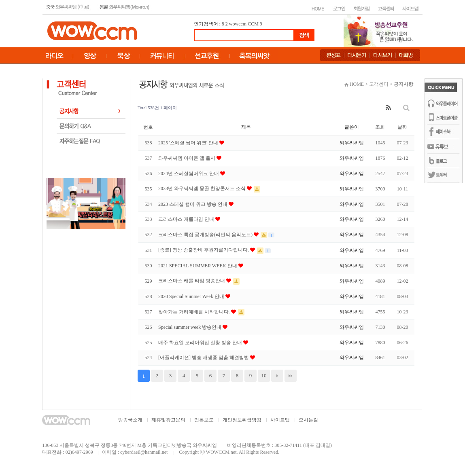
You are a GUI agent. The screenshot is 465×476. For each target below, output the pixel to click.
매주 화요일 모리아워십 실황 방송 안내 (201, 343)
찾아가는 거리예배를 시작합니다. (195, 312)
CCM (253, 24)
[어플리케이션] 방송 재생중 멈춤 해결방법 (204, 358)
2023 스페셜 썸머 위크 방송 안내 (193, 204)
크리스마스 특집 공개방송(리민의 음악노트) (206, 235)
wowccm (238, 24)
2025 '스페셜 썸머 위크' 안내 (189, 143)
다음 (277, 376)
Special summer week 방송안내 (190, 327)
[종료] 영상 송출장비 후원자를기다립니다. (204, 250)
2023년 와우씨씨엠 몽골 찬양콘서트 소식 (203, 188)
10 (264, 376)
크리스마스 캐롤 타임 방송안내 (192, 281)
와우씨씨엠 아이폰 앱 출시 (187, 158)
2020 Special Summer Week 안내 (192, 296)
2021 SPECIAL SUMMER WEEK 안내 (198, 266)
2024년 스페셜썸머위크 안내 (189, 173)
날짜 (402, 127)
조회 (380, 127)
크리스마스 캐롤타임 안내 (187, 219)
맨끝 (291, 376)
